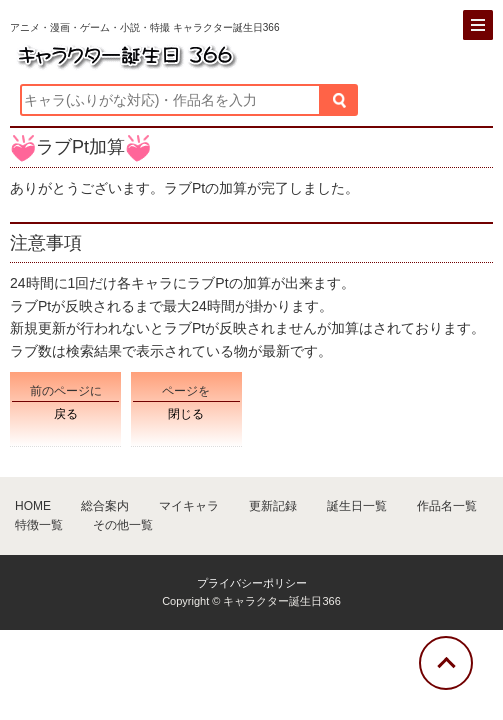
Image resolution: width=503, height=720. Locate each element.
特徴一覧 (39, 525)
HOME (33, 506)
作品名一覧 (447, 506)
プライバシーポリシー (252, 583)
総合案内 (105, 506)
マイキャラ (189, 506)
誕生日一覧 (357, 506)
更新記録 (273, 506)
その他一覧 (123, 525)
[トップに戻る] (446, 663)
